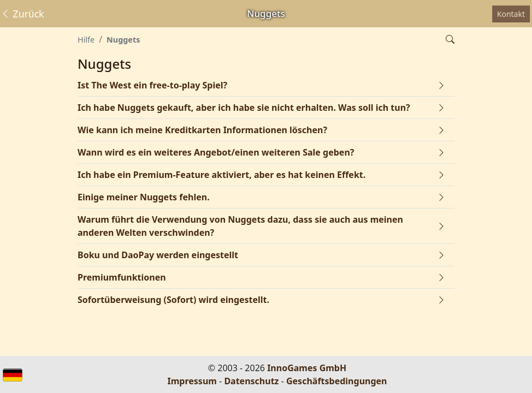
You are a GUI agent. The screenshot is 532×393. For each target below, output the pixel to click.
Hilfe (86, 40)
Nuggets (123, 40)
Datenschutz (251, 381)
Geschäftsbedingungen (337, 381)
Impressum (192, 381)
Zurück (22, 14)
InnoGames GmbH (307, 368)
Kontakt (511, 14)
